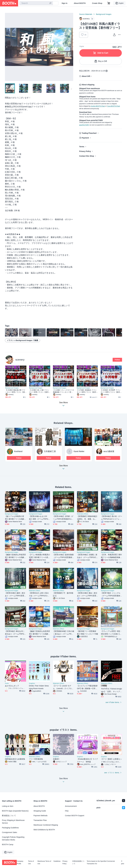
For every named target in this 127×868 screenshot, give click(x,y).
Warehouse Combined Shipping (46, 825)
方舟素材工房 (50, 451)
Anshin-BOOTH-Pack (98, 106)
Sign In (65, 3)
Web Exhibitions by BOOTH (44, 830)
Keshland (18, 451)
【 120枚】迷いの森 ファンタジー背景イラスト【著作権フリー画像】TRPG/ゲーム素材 (39, 391)
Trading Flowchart (89, 133)
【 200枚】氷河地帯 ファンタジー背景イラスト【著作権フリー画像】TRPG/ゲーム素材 (111, 391)
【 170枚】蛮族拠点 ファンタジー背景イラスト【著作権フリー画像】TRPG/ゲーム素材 (87, 391)
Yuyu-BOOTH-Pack (113, 106)
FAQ (67, 811)
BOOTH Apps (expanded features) (15, 811)
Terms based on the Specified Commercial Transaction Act (101, 862)
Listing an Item (8, 806)
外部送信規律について (78, 862)
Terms (82, 147)
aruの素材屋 (109, 451)
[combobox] (36, 3)
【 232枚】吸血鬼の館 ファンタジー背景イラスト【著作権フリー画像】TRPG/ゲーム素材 (15, 391)
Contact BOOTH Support (75, 816)
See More (63, 468)
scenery (20, 360)
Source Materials (86, 14)
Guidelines (57, 861)
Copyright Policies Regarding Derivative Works (13, 838)
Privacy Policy (85, 151)
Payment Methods (40, 816)
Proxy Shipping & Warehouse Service (13, 822)
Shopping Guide (40, 811)
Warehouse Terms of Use (44, 862)
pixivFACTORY (84, 125)
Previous (7, 47)
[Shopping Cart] (109, 3)
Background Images (104, 14)
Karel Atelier (79, 451)
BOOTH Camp (8, 844)
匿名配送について (9, 816)
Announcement (71, 806)
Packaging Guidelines (10, 828)
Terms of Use (31, 862)
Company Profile (20, 862)
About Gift (86, 76)
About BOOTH (80, 3)
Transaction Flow (40, 820)
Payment (85, 138)
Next (71, 47)
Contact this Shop (87, 156)
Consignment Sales (9, 832)
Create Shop (97, 3)
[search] (50, 3)
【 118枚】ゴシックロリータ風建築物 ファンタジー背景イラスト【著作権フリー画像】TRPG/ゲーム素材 (63, 391)
